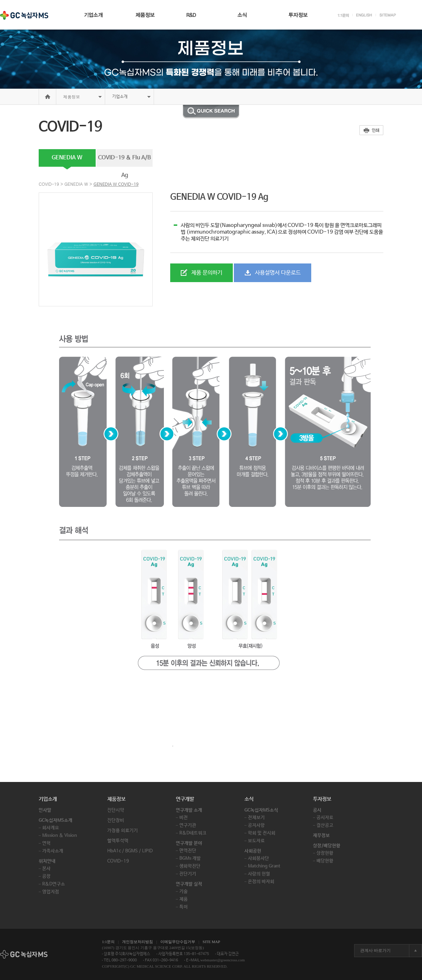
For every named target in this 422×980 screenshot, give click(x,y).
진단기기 (188, 874)
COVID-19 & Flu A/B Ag (124, 161)
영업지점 (51, 892)
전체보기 (256, 818)
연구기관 (188, 825)
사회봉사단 (258, 858)
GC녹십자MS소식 (261, 810)
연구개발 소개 (189, 810)
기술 (184, 892)
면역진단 (188, 851)
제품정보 (72, 97)
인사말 (45, 810)
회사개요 (51, 828)
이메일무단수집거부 (178, 942)
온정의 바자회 (261, 882)
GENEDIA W (67, 158)
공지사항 (256, 825)
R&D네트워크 (193, 833)
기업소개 (48, 799)
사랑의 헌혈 (259, 874)
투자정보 (322, 799)
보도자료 (256, 841)
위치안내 (47, 861)
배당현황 (325, 861)
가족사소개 (53, 851)
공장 (46, 876)
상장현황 (325, 853)
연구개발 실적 (189, 884)
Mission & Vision (60, 836)
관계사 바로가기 (375, 950)
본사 (46, 869)
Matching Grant (264, 866)
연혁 (46, 843)
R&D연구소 (54, 884)
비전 (184, 818)
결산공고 (325, 825)
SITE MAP (211, 942)
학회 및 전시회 (262, 833)
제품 (184, 899)
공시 (317, 810)
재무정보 (321, 836)
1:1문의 (108, 942)
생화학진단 (190, 866)
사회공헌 (253, 851)
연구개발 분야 (189, 843)
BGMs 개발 (190, 858)
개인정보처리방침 (138, 942)
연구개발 (185, 799)
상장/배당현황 (327, 846)
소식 (249, 799)
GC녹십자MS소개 (56, 820)
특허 (184, 907)
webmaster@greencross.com (223, 960)
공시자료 (325, 818)
